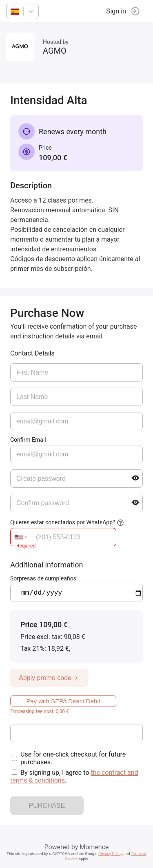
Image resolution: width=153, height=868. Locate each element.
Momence (94, 847)
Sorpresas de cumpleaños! (44, 578)
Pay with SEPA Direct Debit (63, 701)
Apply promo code (49, 678)
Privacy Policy (110, 854)
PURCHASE (47, 806)
